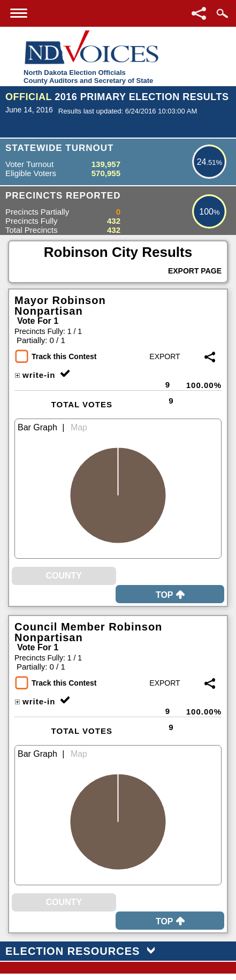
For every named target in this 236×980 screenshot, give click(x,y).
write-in (35, 375)
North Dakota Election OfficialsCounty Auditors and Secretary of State (88, 77)
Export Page (195, 271)
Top (170, 595)
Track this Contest (64, 356)
